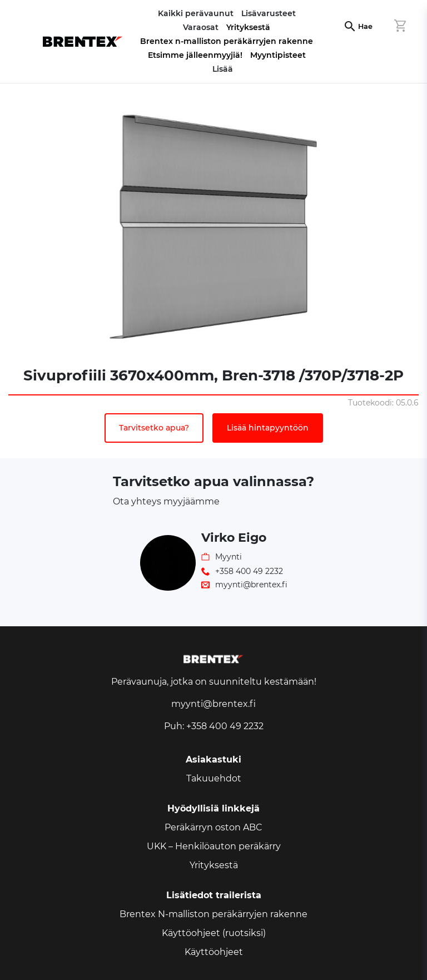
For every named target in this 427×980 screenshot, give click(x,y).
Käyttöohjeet (214, 952)
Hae (365, 26)
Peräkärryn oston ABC (213, 827)
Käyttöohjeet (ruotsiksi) (214, 933)
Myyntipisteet (278, 55)
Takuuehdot (214, 778)
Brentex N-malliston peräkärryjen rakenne (213, 914)
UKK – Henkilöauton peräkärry (214, 846)
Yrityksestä (248, 27)
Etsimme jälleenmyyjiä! (195, 55)
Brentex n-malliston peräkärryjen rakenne (227, 41)
